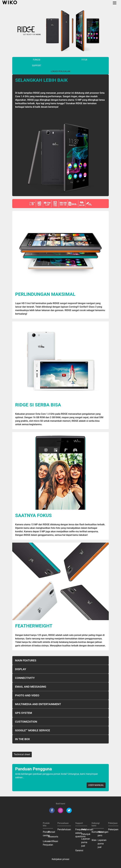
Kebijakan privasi (60, 859)
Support (37, 66)
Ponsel (51, 832)
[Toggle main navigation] (115, 3)
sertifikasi (53, 841)
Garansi (79, 850)
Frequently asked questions (81, 833)
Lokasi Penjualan (60, 71)
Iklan (94, 840)
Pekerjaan (113, 829)
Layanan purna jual (86, 842)
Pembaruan (87, 829)
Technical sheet (22, 754)
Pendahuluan (64, 829)
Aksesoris (53, 837)
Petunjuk (86, 834)
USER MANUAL (96, 785)
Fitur (84, 60)
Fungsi (37, 60)
